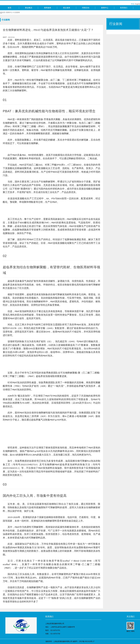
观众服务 (67, 8)
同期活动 (86, 8)
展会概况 (29, 8)
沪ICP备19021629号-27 (87, 641)
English (138, 4)
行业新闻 (17, 12)
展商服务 (48, 8)
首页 (10, 8)
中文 (132, 4)
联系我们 (124, 8)
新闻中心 (105, 8)
